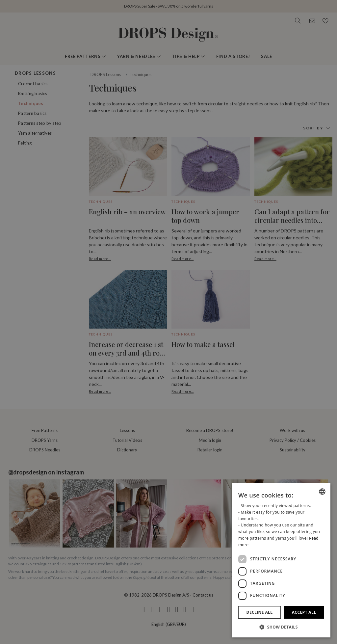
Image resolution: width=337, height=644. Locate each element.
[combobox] (322, 492)
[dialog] (281, 560)
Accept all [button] (304, 612)
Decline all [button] (260, 612)
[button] (281, 627)
